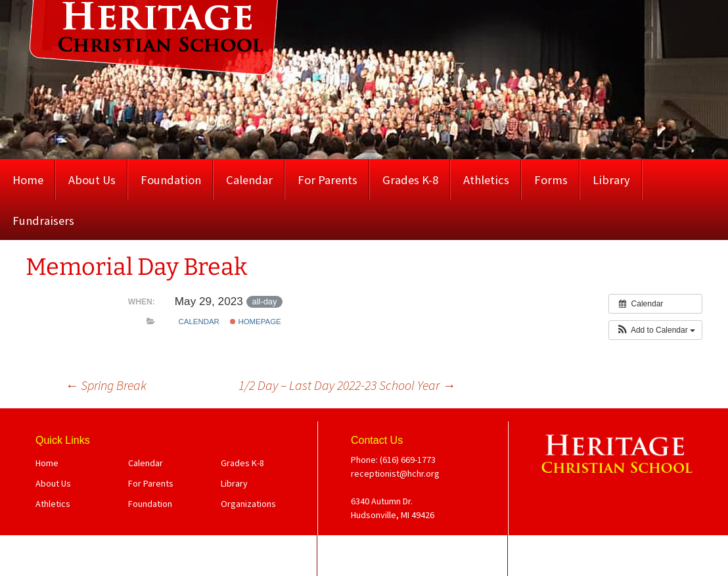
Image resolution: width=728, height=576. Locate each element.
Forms (551, 180)
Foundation (171, 180)
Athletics (486, 180)
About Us (92, 180)
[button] (655, 330)
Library (611, 180)
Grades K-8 (410, 180)
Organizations (248, 504)
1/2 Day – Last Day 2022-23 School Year (347, 385)
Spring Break (106, 385)
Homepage (255, 322)
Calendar (249, 180)
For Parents (328, 180)
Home (28, 180)
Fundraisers (43, 221)
